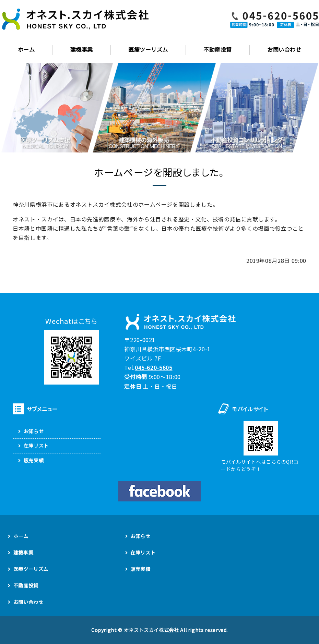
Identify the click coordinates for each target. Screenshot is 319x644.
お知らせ (34, 431)
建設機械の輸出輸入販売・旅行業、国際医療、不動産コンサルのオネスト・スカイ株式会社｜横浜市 (75, 20)
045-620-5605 (154, 367)
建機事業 (82, 49)
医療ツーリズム (148, 49)
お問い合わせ (28, 602)
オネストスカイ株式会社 (151, 630)
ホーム (26, 49)
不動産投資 (217, 49)
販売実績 (34, 460)
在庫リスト (36, 446)
